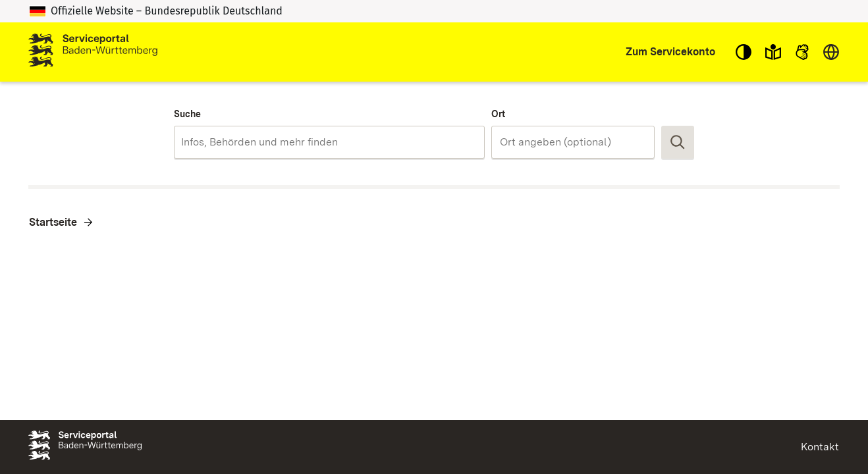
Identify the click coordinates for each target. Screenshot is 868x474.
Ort (498, 114)
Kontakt (820, 447)
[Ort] (573, 142)
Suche (187, 114)
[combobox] (329, 142)
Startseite (53, 222)
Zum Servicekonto (670, 52)
